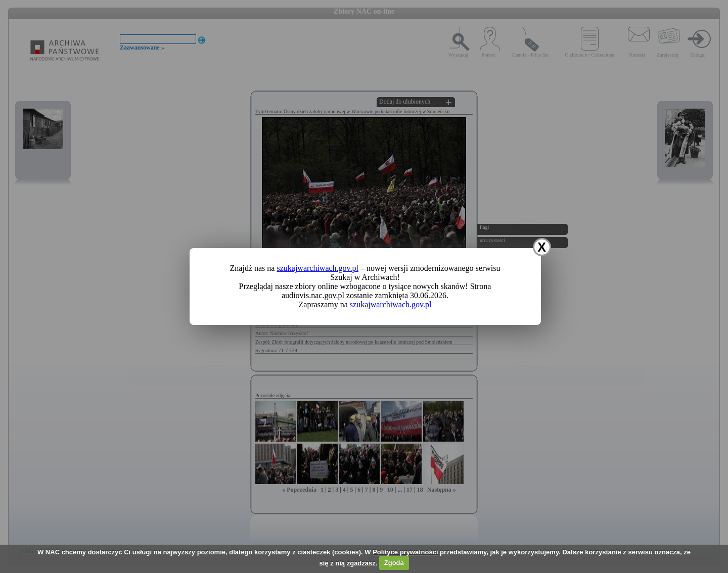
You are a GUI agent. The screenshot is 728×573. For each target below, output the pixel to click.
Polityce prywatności (405, 552)
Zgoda (394, 563)
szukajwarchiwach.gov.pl (317, 268)
